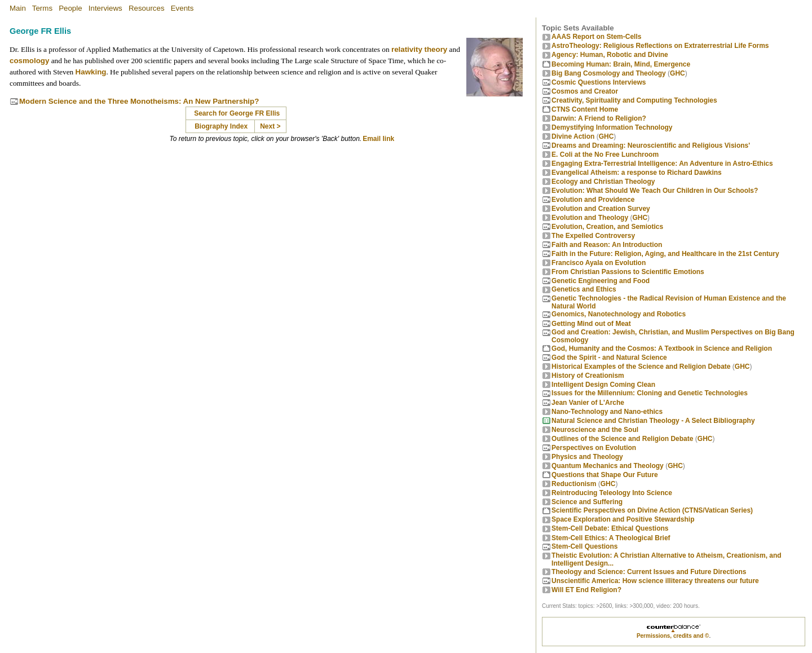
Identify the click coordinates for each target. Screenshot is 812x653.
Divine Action (573, 136)
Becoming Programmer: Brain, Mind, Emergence (621, 64)
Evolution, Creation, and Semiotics (607, 227)
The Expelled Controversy (593, 236)
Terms (42, 8)
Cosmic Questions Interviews (599, 82)
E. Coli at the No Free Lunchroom (605, 155)
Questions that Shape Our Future (605, 475)
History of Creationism (588, 376)
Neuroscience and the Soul (595, 430)
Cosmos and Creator (585, 91)
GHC (678, 73)
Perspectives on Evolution (594, 448)
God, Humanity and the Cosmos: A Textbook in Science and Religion (662, 348)
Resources (147, 8)
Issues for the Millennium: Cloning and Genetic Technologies (650, 393)
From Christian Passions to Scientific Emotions (628, 272)
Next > (270, 126)
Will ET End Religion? (586, 590)
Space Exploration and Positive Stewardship (623, 519)
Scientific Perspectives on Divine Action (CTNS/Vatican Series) (652, 510)
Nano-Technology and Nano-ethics (607, 412)
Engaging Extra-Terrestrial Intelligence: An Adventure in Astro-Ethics (662, 164)
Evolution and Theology (590, 218)
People (70, 8)
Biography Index (221, 126)
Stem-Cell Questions (584, 546)
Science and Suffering (587, 502)
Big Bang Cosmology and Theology (609, 73)
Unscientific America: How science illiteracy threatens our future (655, 581)
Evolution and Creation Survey (601, 209)
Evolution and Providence (593, 200)
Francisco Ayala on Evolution (599, 263)
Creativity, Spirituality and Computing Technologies (634, 100)
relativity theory (419, 49)
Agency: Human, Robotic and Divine (610, 55)
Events (182, 8)
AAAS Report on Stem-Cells (596, 37)
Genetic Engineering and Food (601, 281)
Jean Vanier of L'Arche (588, 403)
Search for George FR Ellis (237, 113)
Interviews (105, 8)
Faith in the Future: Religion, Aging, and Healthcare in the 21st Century (665, 254)
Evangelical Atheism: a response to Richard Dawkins (637, 173)
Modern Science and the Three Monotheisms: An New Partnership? (139, 101)
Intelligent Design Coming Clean (603, 385)
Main (18, 8)
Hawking (91, 72)
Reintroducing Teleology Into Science (612, 493)
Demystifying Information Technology (612, 127)
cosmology (29, 61)
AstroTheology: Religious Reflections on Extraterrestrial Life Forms (660, 46)
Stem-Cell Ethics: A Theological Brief (611, 538)
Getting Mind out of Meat (591, 324)
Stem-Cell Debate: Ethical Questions (610, 528)
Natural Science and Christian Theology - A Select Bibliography (653, 421)
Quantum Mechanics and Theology (608, 466)
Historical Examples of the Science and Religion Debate (641, 367)
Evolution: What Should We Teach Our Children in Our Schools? (655, 191)
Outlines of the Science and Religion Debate (622, 439)
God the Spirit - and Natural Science (609, 358)
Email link (378, 139)
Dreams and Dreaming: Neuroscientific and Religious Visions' (651, 145)
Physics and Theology (587, 457)
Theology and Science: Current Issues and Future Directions (649, 572)
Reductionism (574, 484)
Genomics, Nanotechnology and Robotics (619, 314)
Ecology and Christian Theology (603, 182)
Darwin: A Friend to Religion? (599, 118)
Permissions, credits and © (673, 636)
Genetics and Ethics (584, 289)
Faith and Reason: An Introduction (607, 245)
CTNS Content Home (585, 109)
